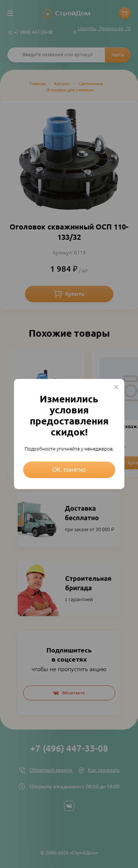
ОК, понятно (69, 470)
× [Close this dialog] (116, 387)
